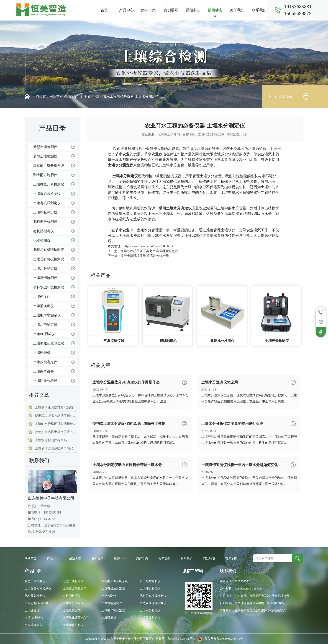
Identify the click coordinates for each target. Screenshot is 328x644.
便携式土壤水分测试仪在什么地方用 (56, 416)
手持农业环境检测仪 (49, 287)
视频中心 (193, 10)
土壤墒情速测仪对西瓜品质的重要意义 (56, 407)
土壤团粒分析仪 (45, 381)
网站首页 (56, 96)
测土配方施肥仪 (45, 175)
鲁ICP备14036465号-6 (182, 639)
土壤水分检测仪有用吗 (51, 440)
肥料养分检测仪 (45, 222)
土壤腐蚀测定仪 (45, 362)
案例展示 (171, 10)
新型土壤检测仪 (45, 147)
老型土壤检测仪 (45, 156)
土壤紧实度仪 (44, 306)
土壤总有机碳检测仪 (49, 259)
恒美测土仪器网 (169, 134)
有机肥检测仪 (44, 231)
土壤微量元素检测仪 (49, 184)
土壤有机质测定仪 (47, 203)
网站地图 (209, 559)
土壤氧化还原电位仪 (49, 343)
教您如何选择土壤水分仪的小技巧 (56, 432)
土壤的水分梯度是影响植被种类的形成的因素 (56, 424)
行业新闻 (87, 96)
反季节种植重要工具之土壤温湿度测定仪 (149, 251)
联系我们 (259, 10)
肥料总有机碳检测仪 (49, 250)
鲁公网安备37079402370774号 (219, 639)
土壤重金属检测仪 (47, 194)
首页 (104, 10)
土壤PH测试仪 (44, 334)
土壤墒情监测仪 (45, 278)
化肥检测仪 (42, 240)
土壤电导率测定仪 (47, 315)
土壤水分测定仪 (45, 269)
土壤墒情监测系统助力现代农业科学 (56, 448)
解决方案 (149, 10)
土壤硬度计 (42, 297)
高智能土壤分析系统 (49, 166)
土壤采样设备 (44, 371)
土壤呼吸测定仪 (45, 212)
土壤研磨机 (42, 353)
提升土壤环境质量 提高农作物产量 (145, 256)
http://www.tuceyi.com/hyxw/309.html (148, 246)
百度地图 (231, 559)
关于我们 (237, 10)
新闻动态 (215, 10)
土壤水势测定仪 (45, 325)
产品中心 (126, 10)
